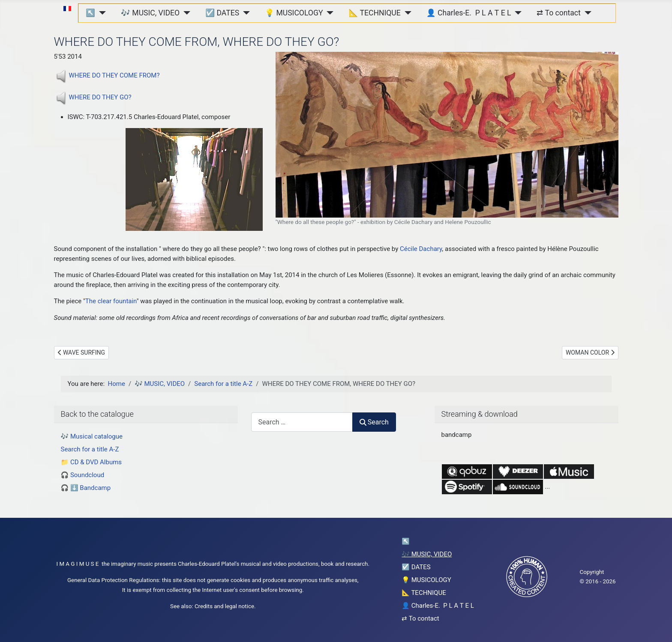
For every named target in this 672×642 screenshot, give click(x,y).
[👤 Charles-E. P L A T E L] (516, 13)
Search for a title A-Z (90, 449)
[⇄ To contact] (586, 13)
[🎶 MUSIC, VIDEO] (185, 13)
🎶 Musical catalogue (92, 436)
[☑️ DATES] (244, 13)
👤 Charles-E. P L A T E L (469, 13)
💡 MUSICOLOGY (294, 13)
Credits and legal (216, 606)
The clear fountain (111, 301)
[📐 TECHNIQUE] (406, 13)
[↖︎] (100, 13)
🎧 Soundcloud (83, 475)
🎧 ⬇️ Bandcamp (86, 488)
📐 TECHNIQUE (375, 13)
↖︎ (90, 13)
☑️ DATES (222, 13)
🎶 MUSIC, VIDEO (150, 13)
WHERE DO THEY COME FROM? (114, 75)
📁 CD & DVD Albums (91, 462)
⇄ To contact (558, 13)
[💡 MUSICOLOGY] (328, 13)
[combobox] (302, 422)
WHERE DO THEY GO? (100, 97)
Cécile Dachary (421, 249)
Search (374, 422)
